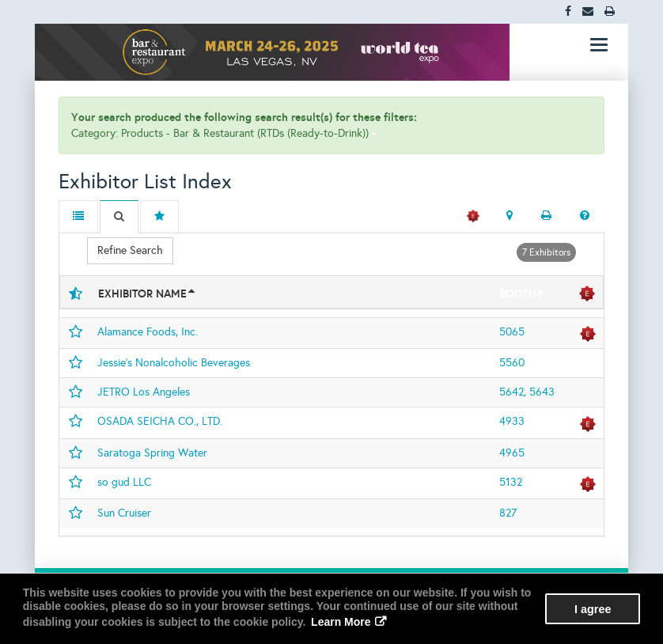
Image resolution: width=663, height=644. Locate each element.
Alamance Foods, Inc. (148, 332)
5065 (512, 332)
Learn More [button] (341, 622)
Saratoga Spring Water (152, 453)
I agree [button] (593, 609)
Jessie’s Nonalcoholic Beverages (174, 363)
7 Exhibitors (546, 252)
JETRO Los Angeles (144, 392)
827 (508, 513)
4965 (512, 453)
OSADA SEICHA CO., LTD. (160, 421)
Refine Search (130, 250)
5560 (512, 363)
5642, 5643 (527, 392)
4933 (512, 421)
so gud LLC (124, 482)
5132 (511, 482)
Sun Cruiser (124, 513)
